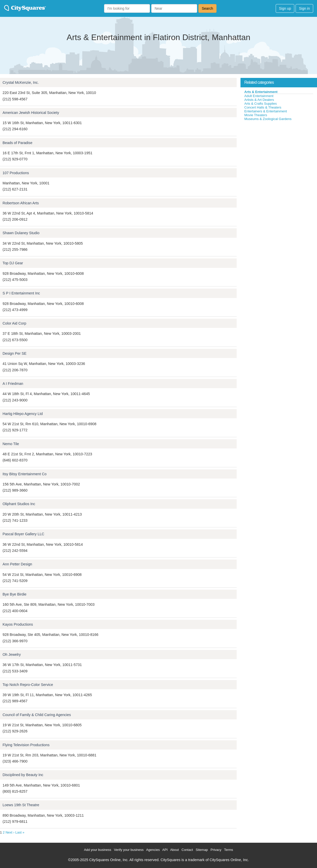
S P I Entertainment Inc (21, 293)
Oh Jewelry (12, 655)
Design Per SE (15, 353)
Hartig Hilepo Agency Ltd (23, 414)
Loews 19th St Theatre (21, 805)
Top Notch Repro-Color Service (28, 685)
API (165, 850)
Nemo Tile (11, 444)
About (174, 850)
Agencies (153, 850)
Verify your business (129, 850)
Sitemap (202, 850)
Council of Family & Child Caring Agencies (37, 715)
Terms (228, 850)
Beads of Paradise (17, 143)
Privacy (216, 850)
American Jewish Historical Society (31, 113)
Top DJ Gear (13, 263)
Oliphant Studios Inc (19, 504)
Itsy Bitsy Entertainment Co (24, 474)
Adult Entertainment (259, 96)
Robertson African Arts (21, 203)
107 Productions (16, 173)
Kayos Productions (18, 624)
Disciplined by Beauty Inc (23, 775)
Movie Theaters (256, 115)
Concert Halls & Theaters (263, 107)
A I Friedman (13, 384)
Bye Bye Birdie (15, 594)
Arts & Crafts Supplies (261, 104)
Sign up (285, 8)
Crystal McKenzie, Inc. (21, 82)
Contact (187, 850)
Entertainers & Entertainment (266, 111)
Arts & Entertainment (261, 92)
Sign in (304, 8)
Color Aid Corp (14, 323)
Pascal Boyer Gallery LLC (23, 534)
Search (207, 8)
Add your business (98, 850)
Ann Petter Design (17, 564)
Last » (20, 832)
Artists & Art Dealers (259, 100)
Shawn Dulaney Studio (21, 233)
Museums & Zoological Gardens (268, 119)
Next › (10, 832)
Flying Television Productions (26, 745)
